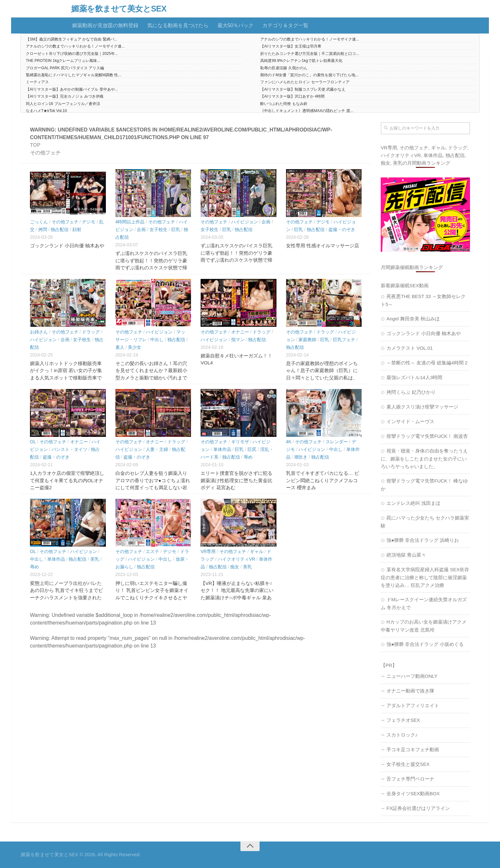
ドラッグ (91, 332)
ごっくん (39, 222)
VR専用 (208, 551)
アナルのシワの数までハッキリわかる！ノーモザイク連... (310, 39)
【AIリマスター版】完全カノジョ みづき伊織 (65, 96)
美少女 (135, 347)
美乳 (95, 559)
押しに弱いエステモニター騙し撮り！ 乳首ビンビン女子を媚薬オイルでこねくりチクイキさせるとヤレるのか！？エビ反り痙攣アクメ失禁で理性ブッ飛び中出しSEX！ (152, 598)
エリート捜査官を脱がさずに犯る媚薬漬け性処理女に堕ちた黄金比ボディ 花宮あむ (236, 480)
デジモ (89, 222)
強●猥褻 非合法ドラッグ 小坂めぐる (425, 644)
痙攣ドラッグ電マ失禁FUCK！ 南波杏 (427, 436)
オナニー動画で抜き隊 (410, 691)
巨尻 (252, 449)
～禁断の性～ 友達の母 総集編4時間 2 (427, 363)
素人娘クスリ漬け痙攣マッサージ (422, 407)
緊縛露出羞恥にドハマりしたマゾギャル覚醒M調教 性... (74, 75)
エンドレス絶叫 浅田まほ (413, 503)
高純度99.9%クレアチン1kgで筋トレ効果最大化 (301, 61)
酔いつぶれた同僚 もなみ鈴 (284, 104)
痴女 (235, 567)
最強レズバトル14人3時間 (414, 377)
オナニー (240, 332)
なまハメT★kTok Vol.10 (46, 111)
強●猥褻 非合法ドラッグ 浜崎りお (423, 540)
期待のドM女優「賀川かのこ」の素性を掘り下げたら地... (309, 75)
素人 (120, 347)
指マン (238, 340)
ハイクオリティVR (236, 559)
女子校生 (158, 229)
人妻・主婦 (157, 449)
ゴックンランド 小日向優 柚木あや (67, 246)
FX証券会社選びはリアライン (418, 808)
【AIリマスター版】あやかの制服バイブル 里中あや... (72, 89)
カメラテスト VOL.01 (410, 348)
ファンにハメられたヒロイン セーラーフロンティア (305, 82)
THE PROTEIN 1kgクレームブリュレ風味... (63, 61)
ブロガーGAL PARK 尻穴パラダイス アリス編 (65, 68)
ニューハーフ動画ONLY (412, 676)
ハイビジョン (245, 222)
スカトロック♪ (402, 735)
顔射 (77, 229)
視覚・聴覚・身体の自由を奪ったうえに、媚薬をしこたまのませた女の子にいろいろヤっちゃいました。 (424, 459)
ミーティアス (37, 82)
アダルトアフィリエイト (413, 705)
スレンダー (337, 442)
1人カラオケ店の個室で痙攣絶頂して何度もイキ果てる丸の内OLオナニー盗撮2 (67, 480)
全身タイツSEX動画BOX (413, 793)
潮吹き (301, 457)
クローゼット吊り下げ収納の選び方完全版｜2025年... (72, 54)
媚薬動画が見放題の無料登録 (105, 25)
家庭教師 (307, 340)
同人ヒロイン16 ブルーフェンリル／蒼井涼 (63, 104)
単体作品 (222, 449)
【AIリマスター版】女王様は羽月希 (291, 46)
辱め (248, 457)
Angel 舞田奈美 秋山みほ (413, 319)
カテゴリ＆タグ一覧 (285, 25)
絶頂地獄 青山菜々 (406, 555)
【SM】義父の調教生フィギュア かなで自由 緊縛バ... (72, 39)
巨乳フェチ (344, 340)
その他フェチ (65, 222)
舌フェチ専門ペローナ (410, 779)
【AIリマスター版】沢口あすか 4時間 (292, 96)
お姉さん (39, 332)
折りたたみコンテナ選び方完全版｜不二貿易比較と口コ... (310, 54)
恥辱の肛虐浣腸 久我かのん (284, 68)
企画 (141, 229)
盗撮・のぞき (342, 229)
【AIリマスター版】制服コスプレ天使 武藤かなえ (303, 89)
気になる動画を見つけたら (178, 25)
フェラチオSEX (403, 720)
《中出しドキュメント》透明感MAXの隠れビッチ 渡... (307, 111)
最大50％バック (236, 25)
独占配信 (60, 229)
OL (33, 442)
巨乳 (176, 229)
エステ (152, 551)
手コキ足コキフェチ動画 (413, 749)
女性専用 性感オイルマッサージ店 (323, 246)
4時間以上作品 (130, 222)
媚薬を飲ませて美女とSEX (119, 9)
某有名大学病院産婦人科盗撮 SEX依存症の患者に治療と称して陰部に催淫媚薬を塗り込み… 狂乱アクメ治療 (425, 577)
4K (289, 442)
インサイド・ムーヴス (410, 421)
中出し (157, 340)
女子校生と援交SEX (408, 764)
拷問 (43, 229)
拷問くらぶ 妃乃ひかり (411, 392)
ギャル (257, 551)
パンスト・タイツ (70, 449)
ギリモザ (240, 442)
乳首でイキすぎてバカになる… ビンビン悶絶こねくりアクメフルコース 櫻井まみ (323, 480)
